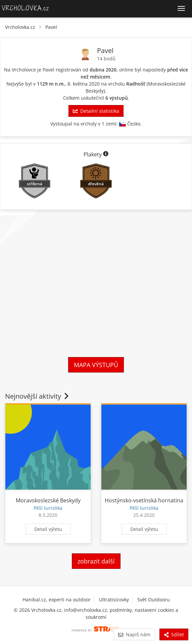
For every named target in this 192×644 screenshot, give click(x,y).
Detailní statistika (96, 111)
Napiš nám (134, 634)
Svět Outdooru (154, 600)
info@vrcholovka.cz (86, 610)
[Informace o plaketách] (106, 154)
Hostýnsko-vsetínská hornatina (144, 500)
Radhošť (136, 84)
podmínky (121, 610)
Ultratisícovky (114, 600)
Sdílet (174, 634)
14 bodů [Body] (106, 59)
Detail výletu (48, 529)
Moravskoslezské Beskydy (48, 500)
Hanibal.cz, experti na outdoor (57, 600)
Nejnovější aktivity (38, 396)
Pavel (51, 27)
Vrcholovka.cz (20, 27)
